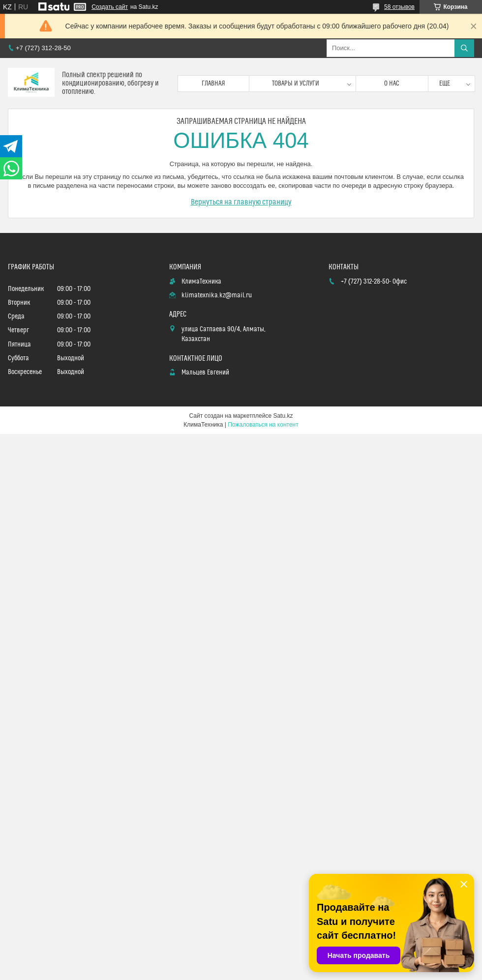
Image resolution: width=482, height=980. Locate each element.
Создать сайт (110, 7)
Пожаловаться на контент (263, 425)
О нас (392, 84)
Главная (213, 84)
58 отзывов (399, 7)
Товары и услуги (296, 84)
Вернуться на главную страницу (241, 202)
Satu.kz (283, 416)
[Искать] (464, 48)
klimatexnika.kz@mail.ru (217, 295)
